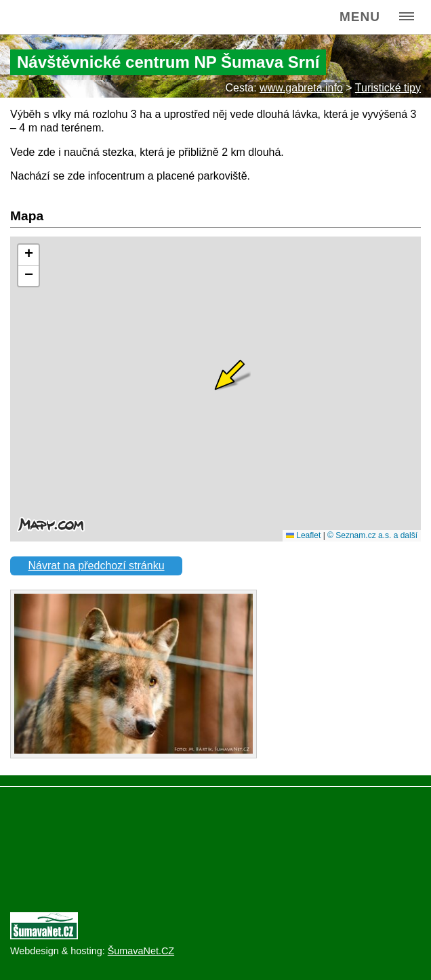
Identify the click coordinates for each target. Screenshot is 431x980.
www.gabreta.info (301, 88)
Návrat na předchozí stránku (97, 566)
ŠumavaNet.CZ (141, 951)
